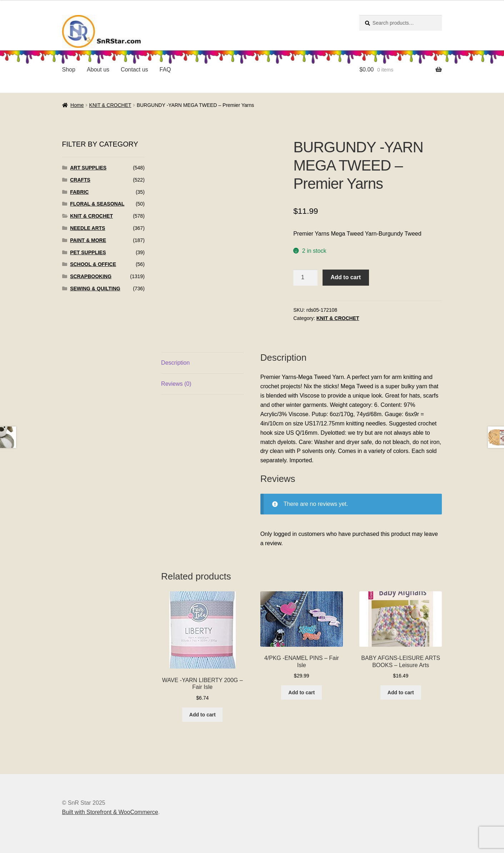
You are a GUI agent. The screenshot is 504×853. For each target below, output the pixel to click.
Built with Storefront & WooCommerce (110, 812)
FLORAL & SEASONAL (97, 204)
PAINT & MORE (88, 240)
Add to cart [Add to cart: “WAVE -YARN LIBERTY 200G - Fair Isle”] (203, 715)
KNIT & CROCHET (110, 105)
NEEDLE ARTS (88, 228)
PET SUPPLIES (88, 252)
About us (98, 70)
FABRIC (79, 192)
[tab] (202, 363)
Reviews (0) (176, 384)
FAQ (165, 70)
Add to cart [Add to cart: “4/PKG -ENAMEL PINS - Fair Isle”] (301, 692)
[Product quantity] (305, 278)
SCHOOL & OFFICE (93, 264)
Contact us (134, 70)
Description (175, 363)
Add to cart (346, 277)
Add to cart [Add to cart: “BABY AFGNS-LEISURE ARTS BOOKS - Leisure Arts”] (401, 692)
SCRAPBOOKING (91, 276)
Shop (69, 70)
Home (77, 105)
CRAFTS (80, 180)
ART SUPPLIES (88, 168)
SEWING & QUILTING (95, 289)
